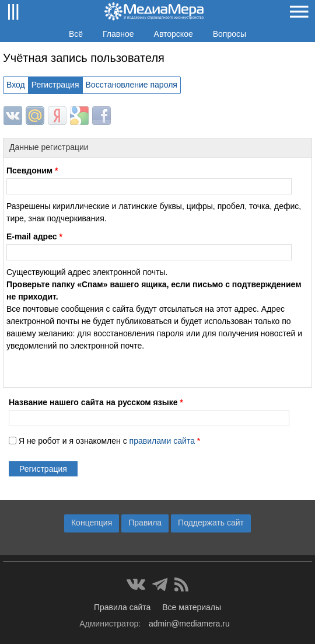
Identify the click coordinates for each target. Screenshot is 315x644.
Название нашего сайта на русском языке (96, 402)
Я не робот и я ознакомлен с (109, 441)
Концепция (92, 523)
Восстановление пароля (132, 85)
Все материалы (192, 607)
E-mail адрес (34, 236)
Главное (118, 34)
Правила (145, 523)
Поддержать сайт (211, 523)
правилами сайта (162, 441)
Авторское (174, 34)
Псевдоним (32, 170)
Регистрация (55, 85)
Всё (76, 34)
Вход (16, 85)
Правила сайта (122, 607)
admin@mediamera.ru (189, 624)
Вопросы (230, 34)
